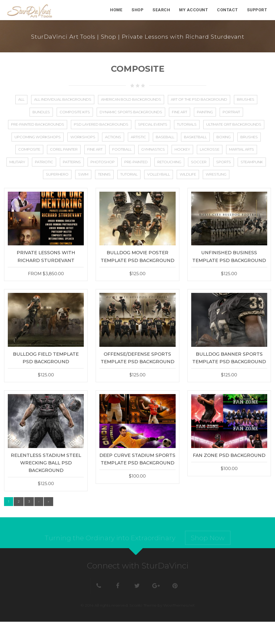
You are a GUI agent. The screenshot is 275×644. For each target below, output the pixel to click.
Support (257, 10)
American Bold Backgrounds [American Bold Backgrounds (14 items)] (131, 99)
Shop (137, 10)
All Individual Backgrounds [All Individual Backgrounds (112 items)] (63, 99)
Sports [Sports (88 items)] (224, 162)
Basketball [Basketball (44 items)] (195, 137)
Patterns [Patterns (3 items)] (72, 162)
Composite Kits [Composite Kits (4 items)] (75, 112)
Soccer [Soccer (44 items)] (199, 162)
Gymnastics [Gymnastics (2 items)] (153, 149)
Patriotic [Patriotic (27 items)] (44, 162)
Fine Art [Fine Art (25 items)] (95, 149)
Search (161, 10)
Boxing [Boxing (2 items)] (224, 137)
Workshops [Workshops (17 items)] (83, 137)
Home (116, 10)
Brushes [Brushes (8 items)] (246, 99)
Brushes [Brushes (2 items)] (249, 137)
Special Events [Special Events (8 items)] (153, 124)
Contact (227, 10)
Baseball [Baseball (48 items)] (165, 137)
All (21, 99)
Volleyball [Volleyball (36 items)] (159, 174)
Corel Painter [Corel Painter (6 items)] (64, 149)
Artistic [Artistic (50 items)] (138, 137)
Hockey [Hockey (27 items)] (182, 149)
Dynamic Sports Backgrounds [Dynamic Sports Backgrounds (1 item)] (131, 112)
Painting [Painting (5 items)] (205, 112)
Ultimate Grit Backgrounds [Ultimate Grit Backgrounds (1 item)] (234, 124)
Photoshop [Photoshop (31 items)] (103, 162)
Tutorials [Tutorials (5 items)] (187, 124)
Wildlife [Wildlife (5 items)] (188, 174)
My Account (193, 10)
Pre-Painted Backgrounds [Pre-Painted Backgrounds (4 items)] (38, 124)
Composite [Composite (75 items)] (29, 149)
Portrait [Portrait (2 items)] (231, 112)
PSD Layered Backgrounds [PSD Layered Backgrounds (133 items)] (101, 124)
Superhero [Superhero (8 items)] (57, 174)
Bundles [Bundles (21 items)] (41, 112)
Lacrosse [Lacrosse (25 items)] (210, 149)
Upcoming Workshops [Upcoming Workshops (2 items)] (38, 137)
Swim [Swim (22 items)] (83, 174)
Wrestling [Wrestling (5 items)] (216, 174)
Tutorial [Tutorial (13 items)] (129, 174)
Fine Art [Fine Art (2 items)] (180, 112)
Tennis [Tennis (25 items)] (104, 174)
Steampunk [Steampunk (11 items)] (252, 162)
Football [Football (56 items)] (122, 149)
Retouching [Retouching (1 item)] (169, 162)
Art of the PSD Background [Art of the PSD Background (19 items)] (199, 99)
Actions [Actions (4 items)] (113, 137)
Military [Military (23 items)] (17, 162)
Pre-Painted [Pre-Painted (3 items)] (136, 162)
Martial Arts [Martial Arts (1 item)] (242, 149)
